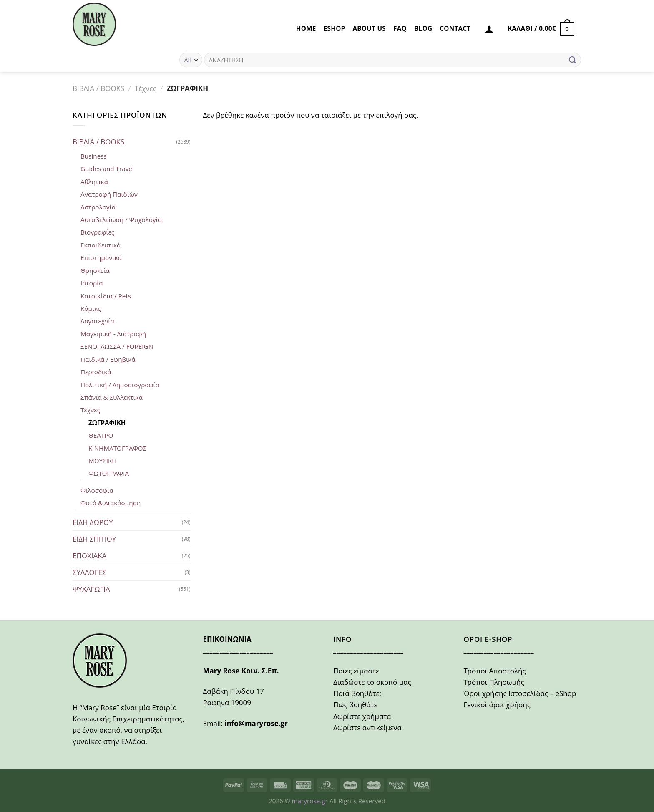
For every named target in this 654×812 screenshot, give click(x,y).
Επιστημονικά (101, 257)
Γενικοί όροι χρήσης (497, 705)
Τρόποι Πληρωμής (494, 682)
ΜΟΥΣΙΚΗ (103, 461)
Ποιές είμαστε (356, 671)
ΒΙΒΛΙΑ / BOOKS (98, 88)
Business (94, 156)
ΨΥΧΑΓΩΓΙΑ (91, 589)
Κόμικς (91, 308)
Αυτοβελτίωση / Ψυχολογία (121, 219)
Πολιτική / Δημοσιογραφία (120, 385)
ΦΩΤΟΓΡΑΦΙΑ (109, 473)
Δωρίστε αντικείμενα (367, 728)
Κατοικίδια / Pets (106, 296)
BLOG (423, 28)
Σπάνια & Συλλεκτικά (112, 397)
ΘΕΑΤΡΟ (101, 435)
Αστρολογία (98, 207)
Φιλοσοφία (97, 490)
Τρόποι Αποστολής (495, 671)
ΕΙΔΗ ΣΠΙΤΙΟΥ (94, 539)
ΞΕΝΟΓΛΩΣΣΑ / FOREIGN (117, 346)
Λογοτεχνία (97, 321)
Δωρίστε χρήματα (362, 716)
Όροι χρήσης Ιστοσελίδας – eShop (520, 693)
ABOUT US (369, 28)
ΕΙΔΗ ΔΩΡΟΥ (93, 522)
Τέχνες (146, 88)
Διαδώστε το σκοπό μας (372, 682)
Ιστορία (92, 283)
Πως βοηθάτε (355, 705)
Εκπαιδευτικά (101, 245)
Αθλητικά (94, 182)
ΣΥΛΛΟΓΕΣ (89, 572)
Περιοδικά (96, 372)
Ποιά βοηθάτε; (357, 693)
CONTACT (455, 28)
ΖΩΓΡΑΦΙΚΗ (107, 423)
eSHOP (335, 28)
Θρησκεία (95, 270)
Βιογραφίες (97, 232)
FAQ (400, 28)
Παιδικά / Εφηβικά (108, 359)
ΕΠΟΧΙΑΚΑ (89, 556)
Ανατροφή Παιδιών (109, 194)
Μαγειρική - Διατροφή (113, 334)
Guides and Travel (107, 169)
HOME (306, 28)
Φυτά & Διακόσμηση (111, 503)
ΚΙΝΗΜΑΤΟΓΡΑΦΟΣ (117, 448)
